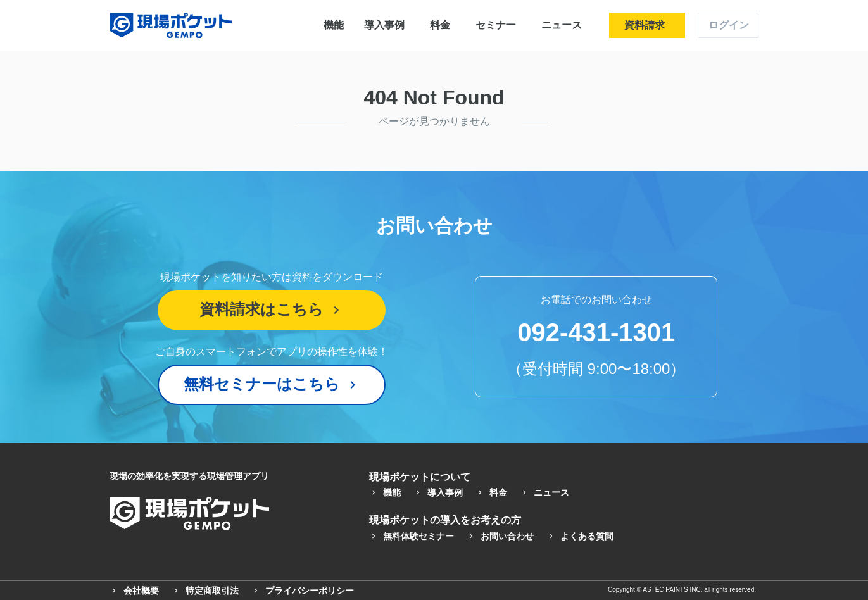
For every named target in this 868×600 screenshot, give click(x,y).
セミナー (496, 25)
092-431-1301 (596, 332)
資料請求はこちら (272, 309)
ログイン (729, 25)
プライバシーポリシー (303, 591)
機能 (334, 25)
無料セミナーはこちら (272, 384)
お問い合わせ (500, 536)
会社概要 (134, 591)
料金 (440, 25)
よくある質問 (580, 536)
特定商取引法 (205, 591)
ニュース (562, 25)
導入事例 (384, 25)
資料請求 (645, 25)
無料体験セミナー (412, 536)
